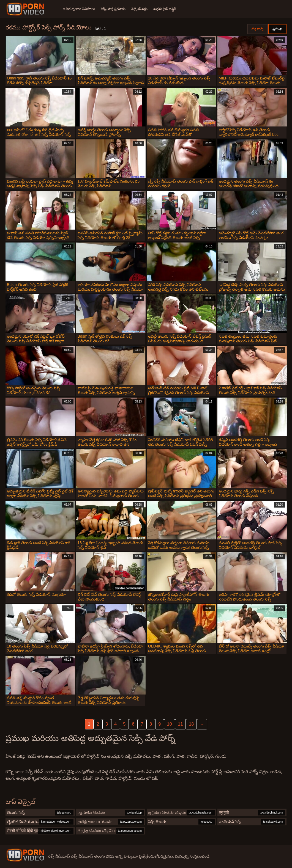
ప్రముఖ (277, 29)
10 (170, 724)
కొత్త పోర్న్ (257, 29)
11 (181, 724)
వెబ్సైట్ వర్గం (141, 9)
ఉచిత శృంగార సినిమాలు (79, 9)
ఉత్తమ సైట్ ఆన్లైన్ (167, 9)
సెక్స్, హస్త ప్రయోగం (114, 9)
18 (191, 724)
